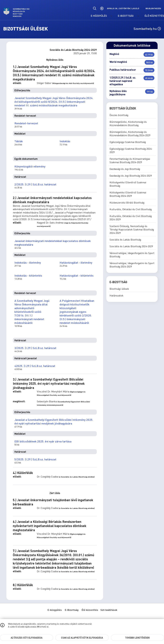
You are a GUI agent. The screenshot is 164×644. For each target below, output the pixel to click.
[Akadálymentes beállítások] (102, 8)
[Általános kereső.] (95, 8)
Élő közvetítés (90, 610)
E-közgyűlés (55, 610)
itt (38, 627)
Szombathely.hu (147, 29)
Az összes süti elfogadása (27, 638)
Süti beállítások (109, 610)
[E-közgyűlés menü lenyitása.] (111, 16)
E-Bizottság (72, 610)
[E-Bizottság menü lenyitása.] (138, 16)
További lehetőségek (137, 638)
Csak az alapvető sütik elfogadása (82, 638)
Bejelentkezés (153, 8)
